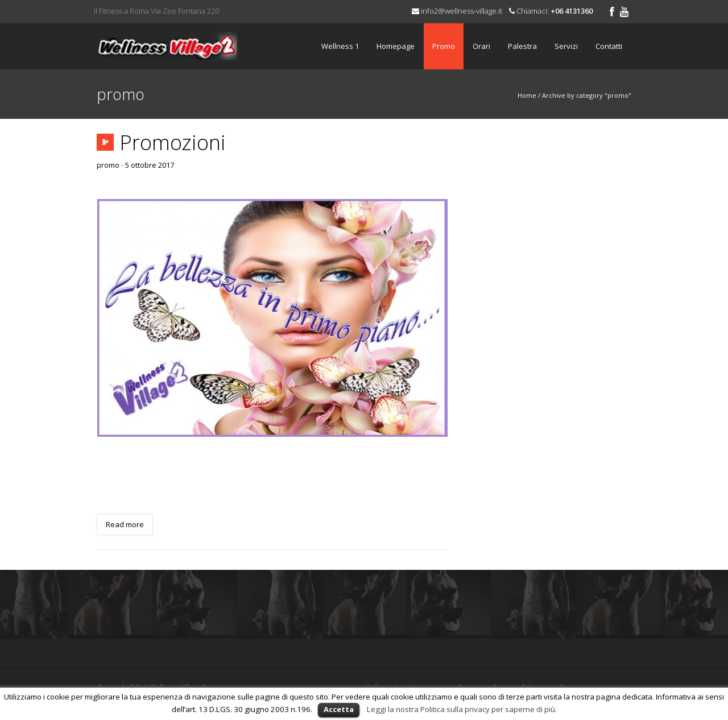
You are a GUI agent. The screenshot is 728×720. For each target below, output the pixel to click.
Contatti (609, 46)
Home (527, 95)
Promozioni (173, 142)
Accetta (339, 709)
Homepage (396, 46)
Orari (481, 46)
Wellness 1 (340, 46)
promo (108, 165)
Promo (444, 46)
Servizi (566, 46)
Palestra (522, 46)
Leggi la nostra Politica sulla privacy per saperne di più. (462, 709)
